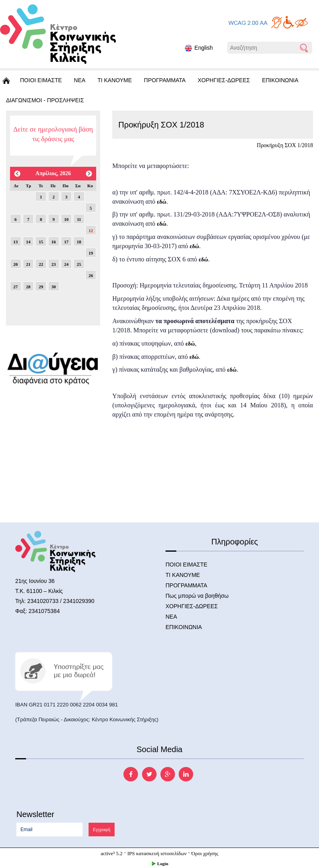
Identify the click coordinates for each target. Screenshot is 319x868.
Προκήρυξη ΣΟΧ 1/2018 (285, 145)
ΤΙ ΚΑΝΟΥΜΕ (115, 80)
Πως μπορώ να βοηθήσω (197, 596)
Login (159, 864)
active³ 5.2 (111, 853)
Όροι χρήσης (205, 853)
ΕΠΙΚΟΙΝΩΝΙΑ (280, 80)
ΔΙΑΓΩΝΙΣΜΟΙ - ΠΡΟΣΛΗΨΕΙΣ (45, 100)
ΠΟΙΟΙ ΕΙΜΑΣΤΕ (41, 80)
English (199, 48)
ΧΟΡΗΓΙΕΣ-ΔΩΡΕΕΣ (224, 80)
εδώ (162, 202)
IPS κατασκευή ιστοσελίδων (157, 853)
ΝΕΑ (80, 80)
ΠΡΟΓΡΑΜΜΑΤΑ (165, 80)
